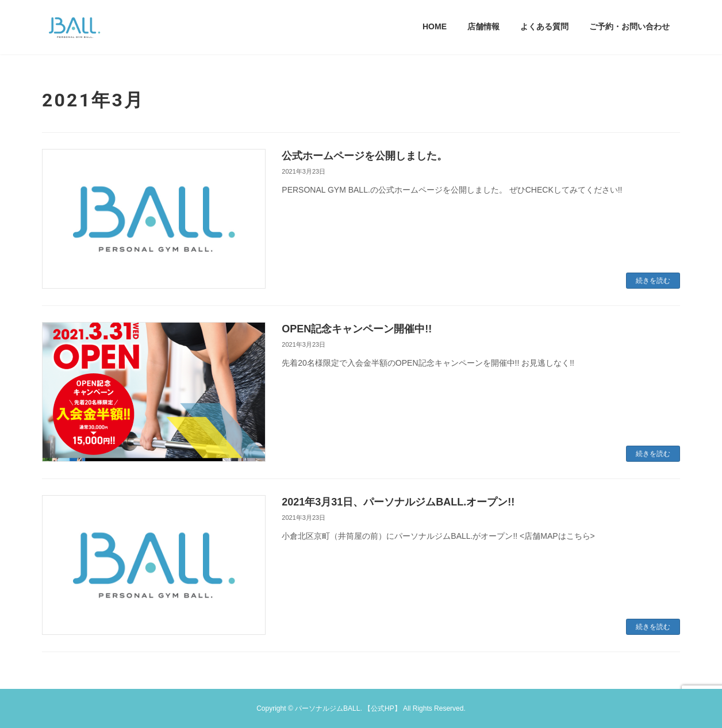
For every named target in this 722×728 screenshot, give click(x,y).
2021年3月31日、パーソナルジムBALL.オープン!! (398, 502)
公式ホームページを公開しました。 (364, 156)
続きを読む (653, 281)
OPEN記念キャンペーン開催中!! (357, 329)
